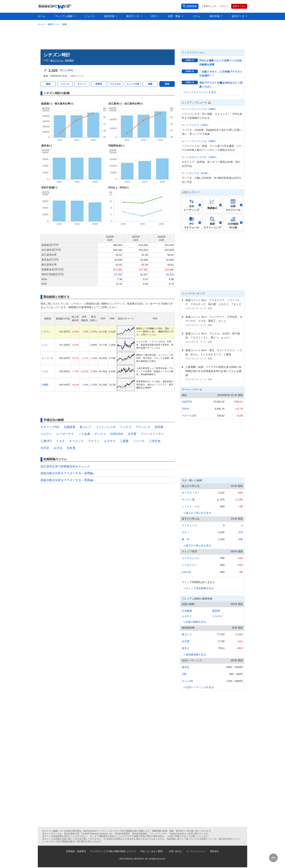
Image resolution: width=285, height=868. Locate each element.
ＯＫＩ (186, 532)
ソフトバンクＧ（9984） (203, 109)
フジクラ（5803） (199, 125)
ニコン (45, 345)
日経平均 (187, 402)
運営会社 (214, 851)
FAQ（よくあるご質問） (152, 851)
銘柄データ (53, 24)
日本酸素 (187, 611)
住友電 (71, 448)
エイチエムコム (191, 558)
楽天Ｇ (186, 648)
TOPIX (186, 409)
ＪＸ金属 (84, 434)
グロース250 (189, 416)
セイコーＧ (47, 358)
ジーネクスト (189, 565)
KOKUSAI (117, 434)
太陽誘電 (69, 427)
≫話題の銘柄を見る (195, 622)
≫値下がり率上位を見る (197, 546)
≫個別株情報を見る (195, 655)
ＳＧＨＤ (217, 616)
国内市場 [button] (110, 16)
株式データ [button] (133, 16)
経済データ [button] (238, 16)
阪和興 (216, 611)
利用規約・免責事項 (76, 851)
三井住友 (155, 441)
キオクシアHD (50, 427)
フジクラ (126, 427)
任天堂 (45, 448)
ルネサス (110, 441)
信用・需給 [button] (174, 16)
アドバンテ (143, 427)
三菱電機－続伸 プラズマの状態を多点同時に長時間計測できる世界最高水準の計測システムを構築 (213, 371)
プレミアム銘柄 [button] (64, 16)
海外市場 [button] (215, 16)
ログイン (224, 6)
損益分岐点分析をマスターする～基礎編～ (68, 473)
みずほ (58, 448)
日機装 (45, 385)
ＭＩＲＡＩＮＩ (191, 493)
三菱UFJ (46, 441)
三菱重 (124, 441)
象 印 (186, 539)
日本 (210, 308)
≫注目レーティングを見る (198, 687)
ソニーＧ (139, 441)
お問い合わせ (175, 851)
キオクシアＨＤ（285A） (203, 157)
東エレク (85, 427)
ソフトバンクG (105, 427)
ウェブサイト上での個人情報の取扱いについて (113, 851)
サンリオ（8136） (199, 173)
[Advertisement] (142, 37)
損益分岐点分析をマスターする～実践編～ (68, 480)
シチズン (46, 332)
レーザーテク (65, 434)
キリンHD (187, 681)
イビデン (46, 434)
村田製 (159, 427)
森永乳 (186, 667)
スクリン (94, 441)
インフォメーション (196, 851)
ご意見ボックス (209, 6)
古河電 (132, 434)
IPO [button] (154, 16)
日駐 (184, 674)
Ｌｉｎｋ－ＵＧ (191, 506)
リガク (45, 371)
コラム (196, 16)
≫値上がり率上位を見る (197, 513)
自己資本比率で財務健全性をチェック (65, 466)
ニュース (90, 16)
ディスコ (100, 434)
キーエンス (76, 441)
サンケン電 (188, 500)
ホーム (42, 16)
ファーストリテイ (152, 434)
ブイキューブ (189, 525)
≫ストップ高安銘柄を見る (198, 588)
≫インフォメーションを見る (200, 92)
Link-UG (186, 572)
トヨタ (60, 441)
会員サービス (239, 6)
